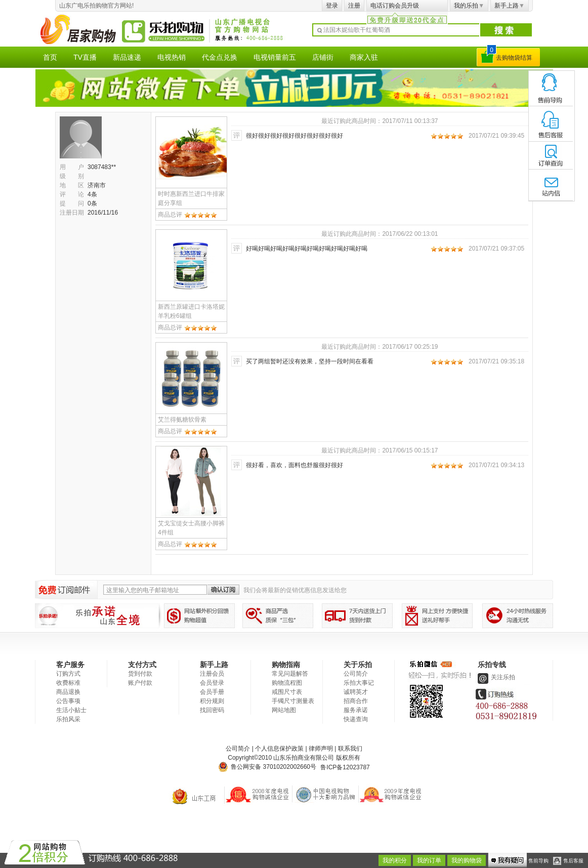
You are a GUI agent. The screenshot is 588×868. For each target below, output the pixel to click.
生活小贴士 (71, 710)
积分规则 (212, 701)
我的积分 (395, 860)
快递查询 (356, 719)
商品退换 (68, 692)
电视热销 (172, 57)
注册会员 (212, 674)
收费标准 (68, 683)
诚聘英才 (356, 692)
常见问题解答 (290, 674)
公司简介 (356, 674)
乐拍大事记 (359, 683)
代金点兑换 (220, 57)
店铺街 (323, 57)
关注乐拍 (495, 677)
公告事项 (68, 701)
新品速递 (127, 57)
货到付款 (140, 674)
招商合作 (356, 701)
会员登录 (212, 683)
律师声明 (321, 749)
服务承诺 (356, 710)
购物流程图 (287, 683)
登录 (332, 6)
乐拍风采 (68, 719)
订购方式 (68, 674)
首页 (50, 57)
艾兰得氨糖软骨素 (182, 420)
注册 (354, 6)
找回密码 (212, 710)
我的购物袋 (467, 860)
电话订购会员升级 (395, 6)
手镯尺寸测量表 (293, 701)
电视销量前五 (275, 57)
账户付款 (140, 683)
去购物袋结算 (514, 58)
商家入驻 (364, 57)
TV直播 (85, 57)
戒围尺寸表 (287, 692)
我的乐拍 (469, 6)
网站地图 (284, 710)
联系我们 (350, 749)
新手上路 (510, 6)
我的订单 (429, 860)
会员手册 (212, 692)
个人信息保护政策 (279, 749)
